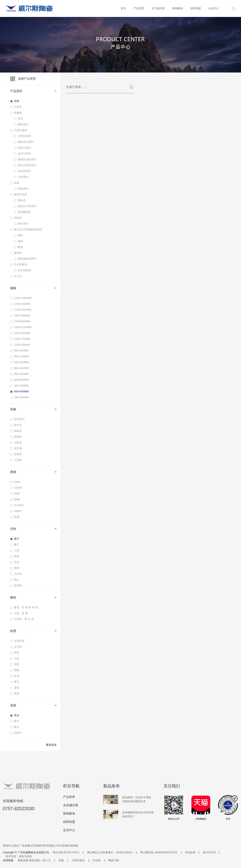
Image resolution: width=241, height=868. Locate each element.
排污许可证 (209, 852)
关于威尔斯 (158, 8)
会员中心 (214, 8)
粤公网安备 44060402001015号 (159, 852)
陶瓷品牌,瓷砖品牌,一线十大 (34, 860)
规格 (33, 288)
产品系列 (33, 91)
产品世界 (139, 8)
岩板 (61, 860)
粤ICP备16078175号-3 (66, 852)
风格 (33, 409)
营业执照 (190, 852)
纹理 (33, 631)
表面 (33, 705)
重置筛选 (51, 745)
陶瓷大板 (114, 860)
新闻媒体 (178, 8)
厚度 (33, 472)
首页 (123, 8)
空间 (33, 529)
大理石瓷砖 (78, 860)
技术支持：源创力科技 (19, 856)
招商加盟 (196, 8)
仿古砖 (97, 860)
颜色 (33, 597)
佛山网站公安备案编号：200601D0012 (110, 852)
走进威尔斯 (71, 805)
